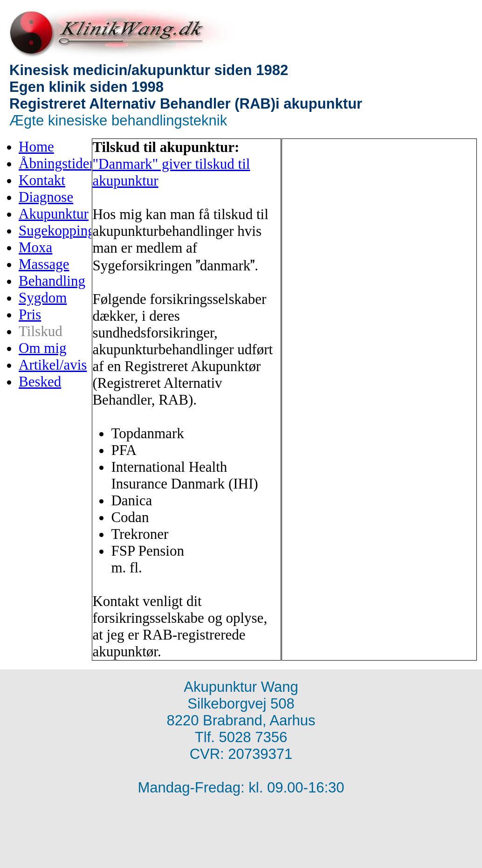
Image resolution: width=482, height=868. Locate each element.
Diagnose (46, 197)
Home (36, 147)
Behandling (52, 281)
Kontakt (42, 180)
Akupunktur (54, 214)
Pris (30, 314)
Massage (44, 264)
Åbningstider (56, 163)
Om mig (43, 348)
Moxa (35, 247)
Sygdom (43, 298)
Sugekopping (57, 231)
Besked (40, 382)
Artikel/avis (53, 365)
